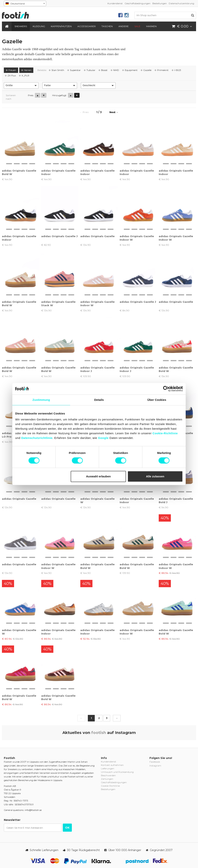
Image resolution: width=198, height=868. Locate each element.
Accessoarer (87, 26)
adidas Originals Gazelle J (59, 236)
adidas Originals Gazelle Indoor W (137, 238)
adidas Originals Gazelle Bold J (176, 500)
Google (103, 438)
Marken (151, 26)
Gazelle (146, 70)
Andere (124, 26)
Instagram (155, 766)
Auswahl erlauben (98, 476)
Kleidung (39, 26)
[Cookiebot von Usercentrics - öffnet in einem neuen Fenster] (166, 389)
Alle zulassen (155, 476)
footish (99, 733)
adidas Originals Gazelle (97, 236)
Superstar (74, 70)
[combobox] (25, 3)
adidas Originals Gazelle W (97, 500)
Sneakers (21, 26)
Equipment (130, 70)
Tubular (90, 70)
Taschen (107, 26)
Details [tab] (99, 400)
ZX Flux (10, 75)
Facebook (155, 762)
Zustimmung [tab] (41, 400)
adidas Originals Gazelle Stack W (58, 304)
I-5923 (176, 70)
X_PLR (24, 75)
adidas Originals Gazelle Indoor (58, 172)
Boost (103, 70)
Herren (26, 70)
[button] (21, 85)
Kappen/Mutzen (61, 26)
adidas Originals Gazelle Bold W (19, 172)
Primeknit (162, 70)
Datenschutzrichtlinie (37, 438)
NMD (115, 70)
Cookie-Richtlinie (165, 433)
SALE (137, 26)
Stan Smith (56, 70)
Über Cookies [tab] (157, 400)
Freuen (11, 70)
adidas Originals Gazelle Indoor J (97, 369)
